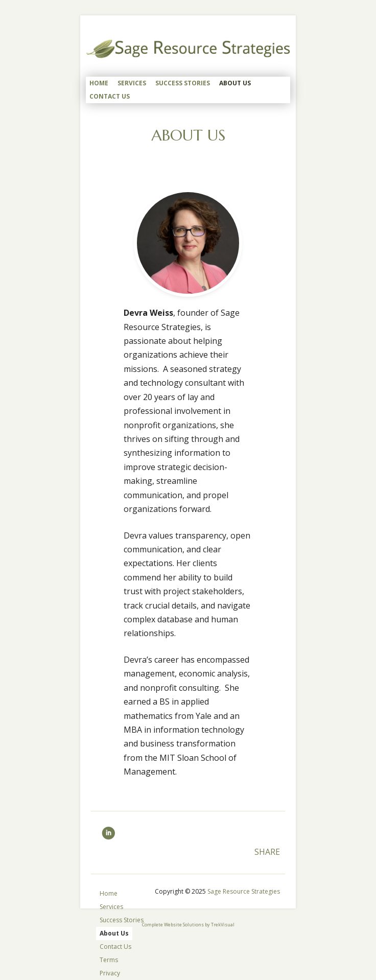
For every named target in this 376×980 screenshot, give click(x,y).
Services (132, 83)
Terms (109, 960)
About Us (235, 83)
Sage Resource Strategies (244, 891)
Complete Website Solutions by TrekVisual (188, 925)
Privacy (110, 973)
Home (99, 83)
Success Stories (183, 83)
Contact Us (110, 96)
